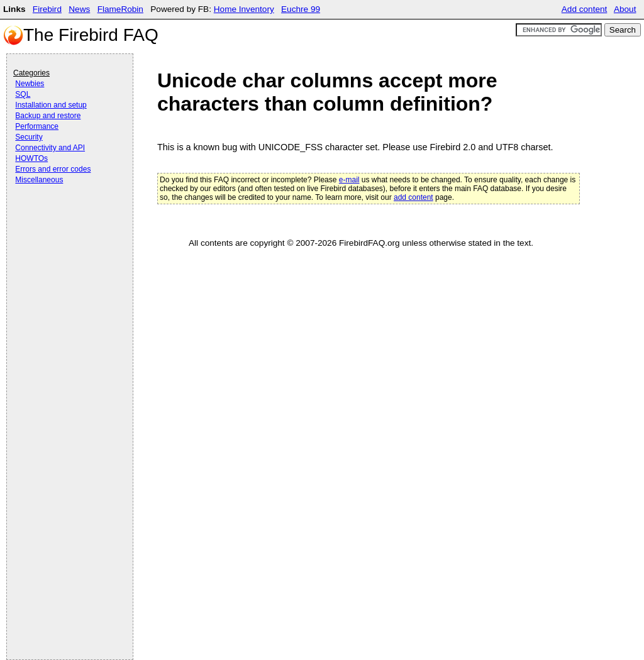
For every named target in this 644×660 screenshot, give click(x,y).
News (79, 9)
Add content (585, 9)
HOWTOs (31, 158)
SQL (23, 94)
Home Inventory (244, 9)
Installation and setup (51, 105)
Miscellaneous (39, 180)
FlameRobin (120, 9)
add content (414, 197)
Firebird (47, 9)
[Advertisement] (64, 221)
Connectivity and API (50, 148)
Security (29, 137)
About (625, 9)
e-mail (349, 180)
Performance (37, 126)
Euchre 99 (301, 9)
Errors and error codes (53, 169)
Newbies (30, 84)
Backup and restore (48, 116)
